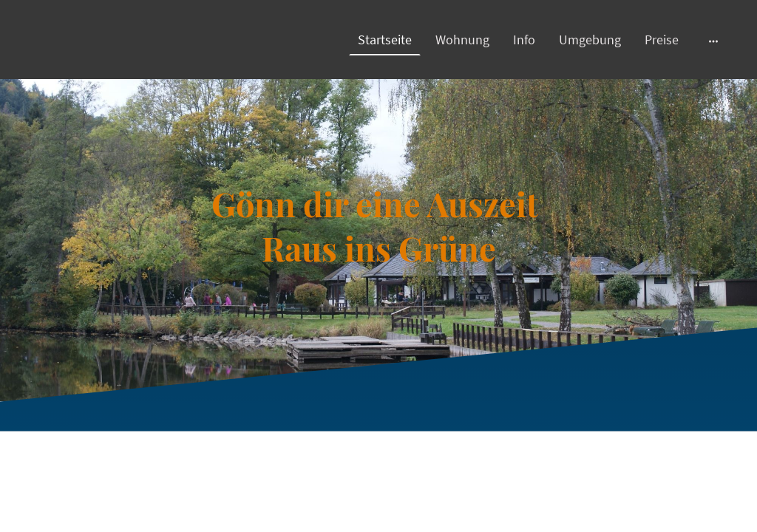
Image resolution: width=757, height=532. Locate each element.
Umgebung (590, 40)
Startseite (385, 40)
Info (524, 40)
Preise (662, 40)
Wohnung (462, 40)
